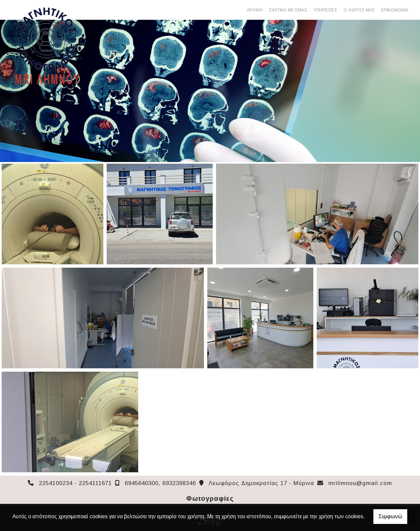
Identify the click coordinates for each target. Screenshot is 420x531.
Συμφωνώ (390, 516)
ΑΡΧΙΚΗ (255, 10)
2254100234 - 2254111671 (75, 483)
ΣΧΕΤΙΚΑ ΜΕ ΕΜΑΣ (288, 10)
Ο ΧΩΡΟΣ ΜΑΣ (359, 10)
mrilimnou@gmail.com (360, 483)
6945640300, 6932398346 (160, 483)
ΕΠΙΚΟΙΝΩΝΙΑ (395, 10)
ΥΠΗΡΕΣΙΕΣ (325, 10)
